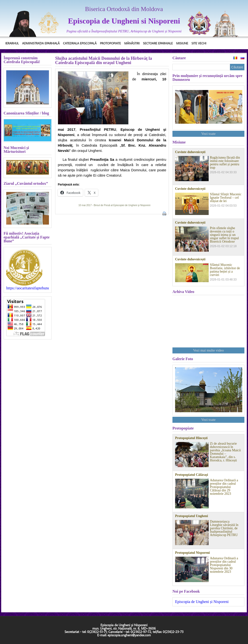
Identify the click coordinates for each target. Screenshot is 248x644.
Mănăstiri (132, 43)
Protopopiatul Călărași (192, 475)
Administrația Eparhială (41, 43)
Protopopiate (110, 43)
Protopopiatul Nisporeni (192, 553)
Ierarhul (12, 43)
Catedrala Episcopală (80, 43)
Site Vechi (199, 43)
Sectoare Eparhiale (158, 43)
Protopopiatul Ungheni (192, 516)
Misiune (182, 43)
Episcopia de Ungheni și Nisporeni (202, 602)
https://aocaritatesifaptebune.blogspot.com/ (28, 288)
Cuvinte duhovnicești (190, 152)
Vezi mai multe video (208, 350)
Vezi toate (208, 134)
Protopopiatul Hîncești (191, 438)
